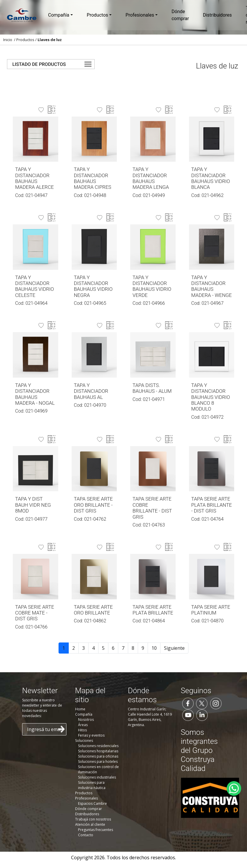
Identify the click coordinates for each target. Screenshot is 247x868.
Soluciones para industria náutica (92, 785)
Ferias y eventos (91, 735)
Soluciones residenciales (98, 746)
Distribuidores (87, 814)
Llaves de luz (50, 40)
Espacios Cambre (92, 803)
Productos (25, 40)
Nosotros (86, 720)
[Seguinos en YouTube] (188, 714)
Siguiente (174, 648)
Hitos (82, 730)
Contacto (86, 835)
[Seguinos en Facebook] (188, 703)
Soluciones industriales (97, 777)
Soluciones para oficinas (98, 756)
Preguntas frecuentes (96, 830)
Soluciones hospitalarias (98, 751)
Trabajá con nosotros (93, 819)
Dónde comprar (89, 809)
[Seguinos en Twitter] (202, 703)
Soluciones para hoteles (98, 762)
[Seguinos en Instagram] (216, 703)
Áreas (83, 725)
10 (154, 648)
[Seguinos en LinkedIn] (202, 714)
